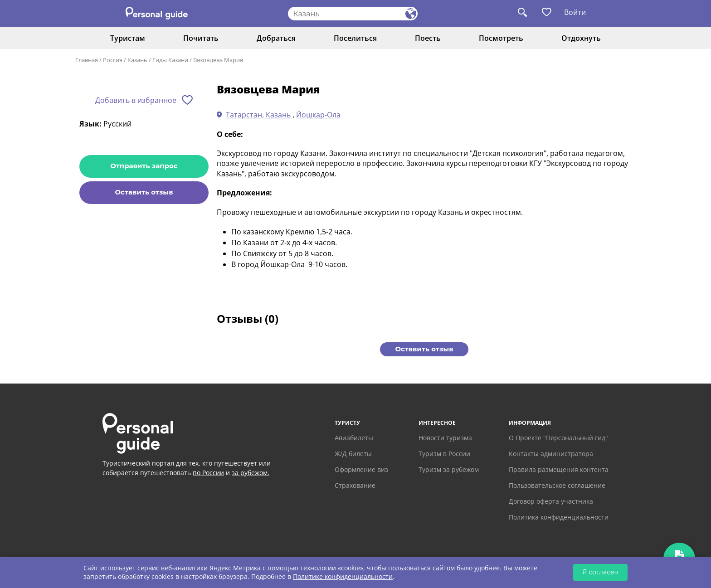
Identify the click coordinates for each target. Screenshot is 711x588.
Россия (113, 60)
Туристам (128, 38)
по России (208, 473)
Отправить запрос (144, 166)
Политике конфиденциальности (343, 576)
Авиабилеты (354, 438)
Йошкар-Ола (318, 115)
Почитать (201, 38)
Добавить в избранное (136, 100)
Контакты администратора (551, 454)
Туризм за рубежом (449, 469)
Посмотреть (501, 38)
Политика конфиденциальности (559, 517)
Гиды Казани (170, 60)
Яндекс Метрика (235, 568)
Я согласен (600, 572)
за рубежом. (251, 473)
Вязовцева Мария (218, 60)
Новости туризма (445, 438)
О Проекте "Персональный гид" (558, 438)
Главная (87, 60)
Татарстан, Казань (258, 115)
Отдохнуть (581, 38)
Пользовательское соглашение (557, 485)
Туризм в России (444, 454)
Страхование (355, 485)
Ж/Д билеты (353, 454)
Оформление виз (361, 469)
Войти (575, 12)
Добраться (276, 38)
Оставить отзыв (144, 192)
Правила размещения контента (559, 469)
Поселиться (355, 38)
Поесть (428, 38)
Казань (137, 60)
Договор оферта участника (551, 501)
